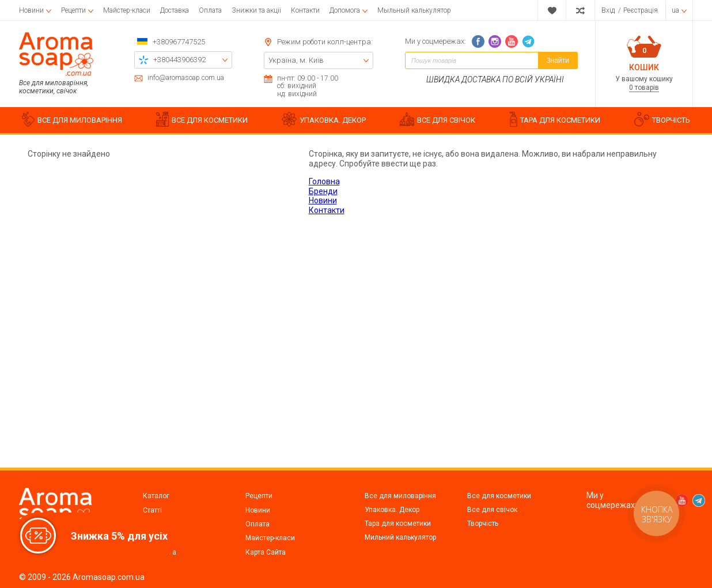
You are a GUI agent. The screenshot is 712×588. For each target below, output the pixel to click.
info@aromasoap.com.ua (186, 78)
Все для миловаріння (400, 496)
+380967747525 (179, 42)
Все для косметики (499, 496)
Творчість (483, 523)
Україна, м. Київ (296, 60)
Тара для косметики (398, 523)
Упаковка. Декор (392, 510)
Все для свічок (492, 510)
